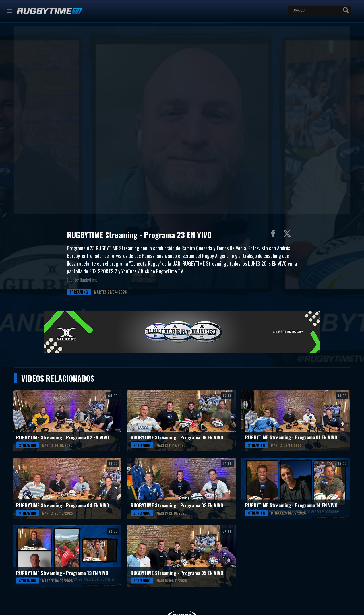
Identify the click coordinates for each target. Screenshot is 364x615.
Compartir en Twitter (288, 235)
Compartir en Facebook (274, 235)
